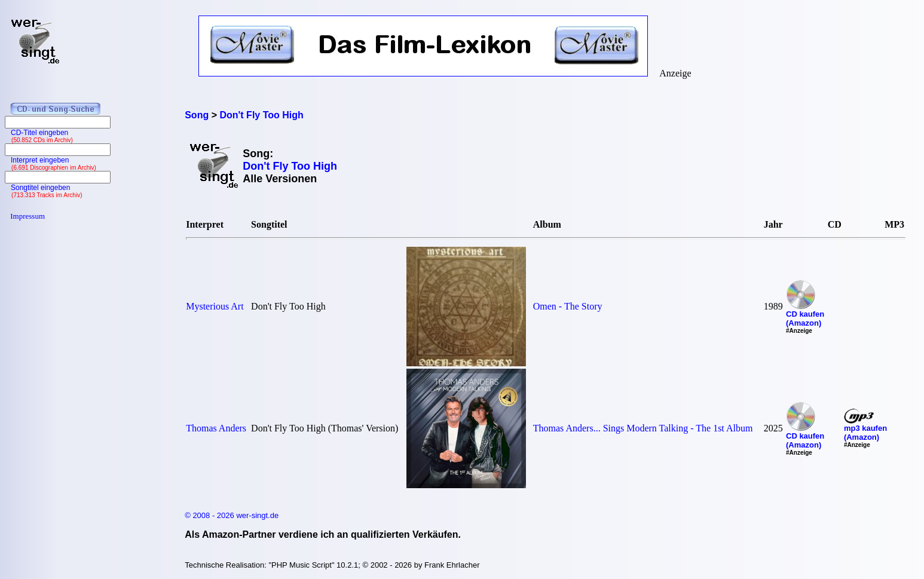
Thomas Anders (216, 428)
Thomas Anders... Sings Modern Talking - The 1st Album (643, 428)
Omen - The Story (568, 306)
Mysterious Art (215, 306)
